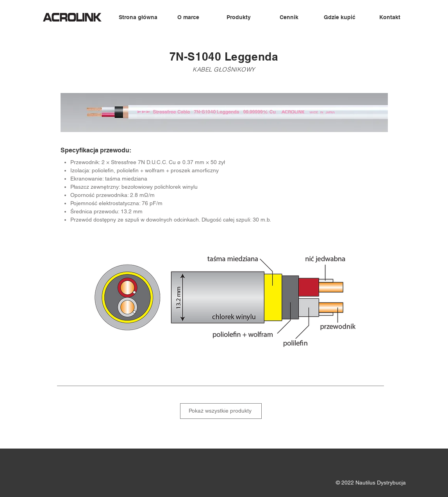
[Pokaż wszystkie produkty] (221, 411)
